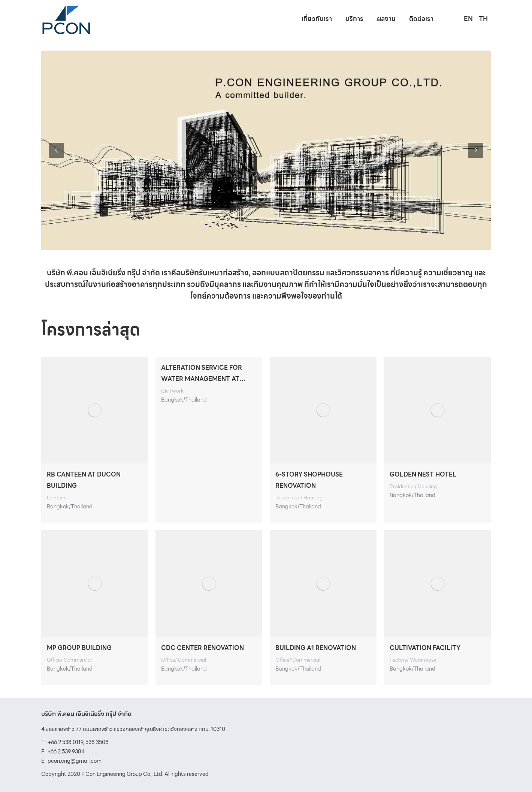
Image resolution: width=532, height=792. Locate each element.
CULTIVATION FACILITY (425, 648)
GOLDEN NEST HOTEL (423, 474)
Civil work (172, 391)
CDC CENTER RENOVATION (202, 648)
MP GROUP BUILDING (79, 648)
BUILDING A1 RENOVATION (316, 648)
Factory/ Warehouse (413, 660)
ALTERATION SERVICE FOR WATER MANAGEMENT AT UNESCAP (202, 374)
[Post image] (95, 410)
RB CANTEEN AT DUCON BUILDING (84, 480)
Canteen (57, 498)
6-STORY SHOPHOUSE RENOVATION (309, 480)
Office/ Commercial (69, 660)
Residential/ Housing (299, 498)
